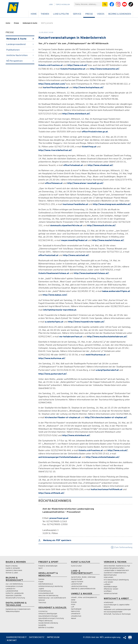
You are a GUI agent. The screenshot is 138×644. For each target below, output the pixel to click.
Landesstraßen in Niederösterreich (116, 570)
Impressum (53, 637)
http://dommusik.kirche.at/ (101, 225)
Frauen (41, 582)
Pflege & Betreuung (45, 621)
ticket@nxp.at (89, 147)
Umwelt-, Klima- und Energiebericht (84, 597)
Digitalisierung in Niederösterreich (18, 609)
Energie (74, 602)
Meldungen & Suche (30, 23)
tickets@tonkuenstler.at (73, 69)
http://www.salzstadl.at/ (76, 255)
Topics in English (63, 4)
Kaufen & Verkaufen (13, 568)
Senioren (42, 600)
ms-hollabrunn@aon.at (71, 337)
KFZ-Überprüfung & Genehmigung (116, 580)
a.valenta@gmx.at (54, 322)
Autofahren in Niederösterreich (115, 573)
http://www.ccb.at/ (77, 65)
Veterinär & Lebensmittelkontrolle (83, 589)
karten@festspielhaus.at (56, 87)
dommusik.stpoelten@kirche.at (66, 225)
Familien (41, 579)
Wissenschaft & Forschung (15, 598)
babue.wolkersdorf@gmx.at (116, 291)
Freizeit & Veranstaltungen (48, 566)
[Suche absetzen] (105, 4)
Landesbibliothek (12, 591)
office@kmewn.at (54, 183)
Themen (45, 14)
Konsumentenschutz (46, 593)
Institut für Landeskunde (15, 593)
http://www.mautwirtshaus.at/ (108, 240)
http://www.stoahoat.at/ (100, 165)
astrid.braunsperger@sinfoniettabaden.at (60, 457)
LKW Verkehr (108, 582)
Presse (89, 14)
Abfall (73, 600)
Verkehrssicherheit (111, 593)
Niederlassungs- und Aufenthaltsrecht (52, 598)
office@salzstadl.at (48, 255)
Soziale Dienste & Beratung (48, 623)
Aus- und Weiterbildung (14, 584)
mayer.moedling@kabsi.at (74, 240)
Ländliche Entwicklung (79, 586)
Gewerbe (107, 607)
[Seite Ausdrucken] (130, 638)
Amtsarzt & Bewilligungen (48, 614)
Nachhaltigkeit (76, 609)
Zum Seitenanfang (122, 547)
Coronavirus (43, 611)
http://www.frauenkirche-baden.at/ (86, 322)
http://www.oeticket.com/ (52, 84)
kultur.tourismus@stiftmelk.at (107, 489)
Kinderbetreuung (45, 591)
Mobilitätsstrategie (110, 587)
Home (34, 14)
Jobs (51, 4)
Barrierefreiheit (17, 637)
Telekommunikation (13, 611)
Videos (101, 14)
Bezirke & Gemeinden (120, 14)
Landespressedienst (20, 44)
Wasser (74, 618)
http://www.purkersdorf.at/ (53, 374)
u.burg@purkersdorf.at (107, 370)
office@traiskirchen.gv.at (95, 132)
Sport (40, 568)
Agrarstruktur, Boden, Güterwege (83, 577)
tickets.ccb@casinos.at (51, 65)
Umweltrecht (76, 614)
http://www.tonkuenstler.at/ (105, 69)
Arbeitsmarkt (108, 602)
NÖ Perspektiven (20, 61)
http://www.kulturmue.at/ (52, 358)
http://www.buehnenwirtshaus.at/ (91, 273)
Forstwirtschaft (77, 579)
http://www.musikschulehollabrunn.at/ (107, 337)
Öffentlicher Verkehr (111, 589)
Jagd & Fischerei (77, 582)
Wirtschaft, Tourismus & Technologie (117, 614)
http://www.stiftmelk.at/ (51, 493)
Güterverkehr (109, 577)
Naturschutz (75, 611)
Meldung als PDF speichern (55, 540)
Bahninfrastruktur (110, 575)
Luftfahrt (107, 584)
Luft (73, 607)
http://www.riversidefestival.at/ (55, 150)
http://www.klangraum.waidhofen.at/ (112, 204)
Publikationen (20, 50)
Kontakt (12, 640)
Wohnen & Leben (12, 573)
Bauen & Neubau (12, 566)
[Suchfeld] (88, 4)
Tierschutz (42, 602)
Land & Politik (61, 14)
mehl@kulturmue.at (96, 355)
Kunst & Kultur (76, 566)
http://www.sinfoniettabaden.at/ (103, 457)
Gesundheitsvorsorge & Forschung (51, 618)
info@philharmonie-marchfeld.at (60, 310)
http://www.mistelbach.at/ (76, 114)
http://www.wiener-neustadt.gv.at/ (85, 183)
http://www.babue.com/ (55, 295)
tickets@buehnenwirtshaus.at (54, 273)
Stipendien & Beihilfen (14, 595)
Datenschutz (37, 637)
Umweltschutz (76, 616)
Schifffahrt (108, 591)
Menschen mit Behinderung (48, 595)
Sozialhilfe (42, 625)
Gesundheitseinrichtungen (48, 616)
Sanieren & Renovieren (14, 570)
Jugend (41, 589)
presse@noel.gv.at (59, 518)
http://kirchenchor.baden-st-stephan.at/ (106, 417)
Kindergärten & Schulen (14, 586)
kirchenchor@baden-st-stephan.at (63, 417)
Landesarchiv (11, 589)
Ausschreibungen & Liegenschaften (117, 605)
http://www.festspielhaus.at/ (88, 87)
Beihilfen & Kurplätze (46, 627)
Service (77, 14)
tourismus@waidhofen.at (75, 204)
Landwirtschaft (76, 584)
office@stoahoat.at (73, 165)
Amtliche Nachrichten (20, 55)
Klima (73, 604)
